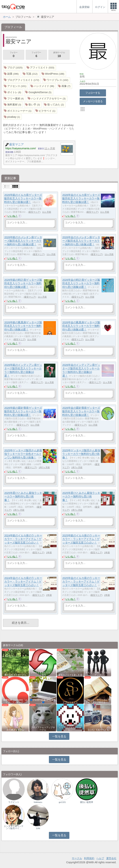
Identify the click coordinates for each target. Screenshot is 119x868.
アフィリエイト (70, 702)
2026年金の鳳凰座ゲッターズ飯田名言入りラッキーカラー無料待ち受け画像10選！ (81, 326)
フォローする (93, 93)
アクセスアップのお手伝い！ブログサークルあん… (70, 728)
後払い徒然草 (87, 802)
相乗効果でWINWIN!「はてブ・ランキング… (15, 701)
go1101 (62, 802)
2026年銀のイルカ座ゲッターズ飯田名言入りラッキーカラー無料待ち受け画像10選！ (23, 198)
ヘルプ (100, 858)
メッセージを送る (93, 101)
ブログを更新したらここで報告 (43, 674)
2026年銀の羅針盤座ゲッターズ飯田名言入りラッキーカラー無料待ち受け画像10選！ (23, 411)
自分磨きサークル (15, 730)
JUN (38, 828)
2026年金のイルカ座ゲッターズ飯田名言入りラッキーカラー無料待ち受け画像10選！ (81, 198)
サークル (77, 858)
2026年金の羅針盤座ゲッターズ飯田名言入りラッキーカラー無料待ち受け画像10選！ (81, 411)
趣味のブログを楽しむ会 (70, 675)
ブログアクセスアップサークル (43, 729)
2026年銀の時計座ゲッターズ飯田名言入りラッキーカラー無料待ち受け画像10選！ (23, 283)
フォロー (14, 55)
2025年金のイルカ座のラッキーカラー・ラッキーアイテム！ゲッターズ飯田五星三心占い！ (81, 582)
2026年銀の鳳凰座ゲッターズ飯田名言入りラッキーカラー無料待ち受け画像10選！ (23, 326)
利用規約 (89, 858)
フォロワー (36, 55)
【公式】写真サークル (98, 730)
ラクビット (14, 802)
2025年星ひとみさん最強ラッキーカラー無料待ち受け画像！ (23, 496)
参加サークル (59, 55)
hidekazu (38, 802)
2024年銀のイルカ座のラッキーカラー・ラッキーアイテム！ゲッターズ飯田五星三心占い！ (23, 539)
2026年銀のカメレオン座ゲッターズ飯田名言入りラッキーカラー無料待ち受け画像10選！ (23, 241)
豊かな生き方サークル (15, 675)
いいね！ (13, 216)
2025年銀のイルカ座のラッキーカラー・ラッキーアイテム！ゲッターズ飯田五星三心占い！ (81, 539)
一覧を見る (59, 736)
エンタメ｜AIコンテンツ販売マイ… (14, 827)
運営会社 (111, 858)
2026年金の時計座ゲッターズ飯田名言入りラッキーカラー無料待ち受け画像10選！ (81, 283)
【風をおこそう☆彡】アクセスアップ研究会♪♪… (98, 701)
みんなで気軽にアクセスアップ (98, 674)
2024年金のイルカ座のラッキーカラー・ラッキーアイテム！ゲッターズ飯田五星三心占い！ (23, 582)
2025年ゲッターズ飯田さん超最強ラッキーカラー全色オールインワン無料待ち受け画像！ (23, 454)
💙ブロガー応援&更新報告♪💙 (43, 701)
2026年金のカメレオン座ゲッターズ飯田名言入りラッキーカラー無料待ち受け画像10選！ (81, 241)
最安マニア (34, 212)
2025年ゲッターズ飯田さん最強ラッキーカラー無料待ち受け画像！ (81, 454)
